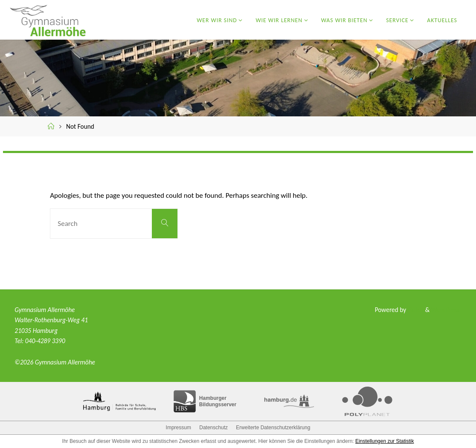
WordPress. (446, 310)
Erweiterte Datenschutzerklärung (273, 428)
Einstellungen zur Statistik (385, 441)
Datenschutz (213, 428)
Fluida (415, 310)
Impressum (178, 428)
